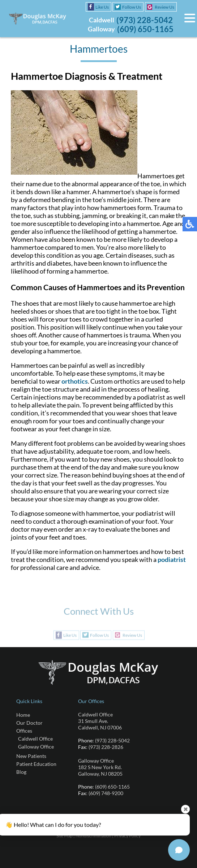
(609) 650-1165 (145, 29)
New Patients (31, 756)
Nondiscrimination (93, 836)
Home (23, 715)
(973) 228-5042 (145, 20)
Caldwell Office (35, 739)
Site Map (65, 836)
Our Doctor (29, 723)
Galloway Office (36, 747)
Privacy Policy (127, 836)
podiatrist (172, 559)
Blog (21, 772)
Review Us (164, 7)
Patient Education (36, 764)
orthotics (75, 381)
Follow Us (132, 7)
